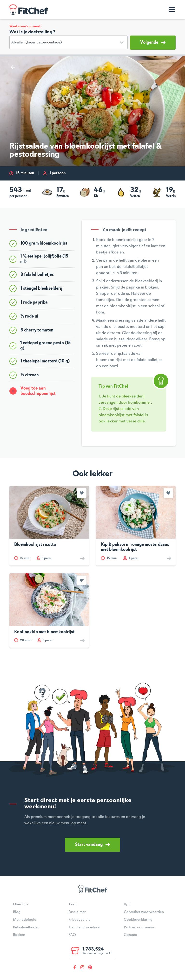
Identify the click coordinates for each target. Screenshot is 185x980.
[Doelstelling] (69, 42)
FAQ (72, 935)
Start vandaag (92, 845)
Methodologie (25, 920)
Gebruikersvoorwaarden (144, 912)
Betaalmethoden (26, 927)
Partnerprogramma (139, 927)
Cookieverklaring (138, 920)
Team (73, 904)
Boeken (19, 935)
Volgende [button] (153, 42)
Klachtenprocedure (84, 927)
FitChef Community (29, 10)
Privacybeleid (79, 920)
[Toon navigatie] (172, 10)
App (127, 904)
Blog (17, 912)
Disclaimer (77, 912)
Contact (130, 935)
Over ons (21, 904)
